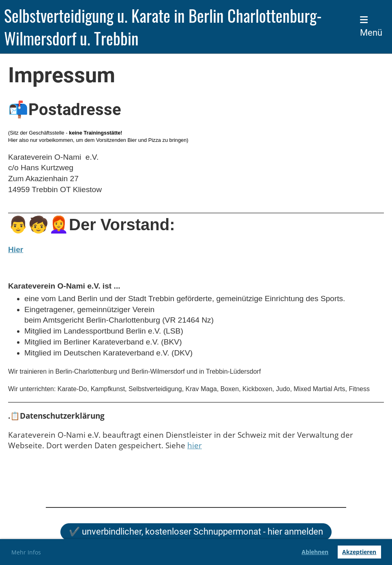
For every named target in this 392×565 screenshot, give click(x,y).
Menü (371, 27)
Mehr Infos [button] (26, 552)
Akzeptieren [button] (359, 552)
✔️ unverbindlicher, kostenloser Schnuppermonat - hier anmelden (196, 532)
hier (195, 445)
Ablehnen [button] (315, 552)
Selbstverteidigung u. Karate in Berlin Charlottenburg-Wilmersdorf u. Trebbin (163, 27)
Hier (16, 249)
